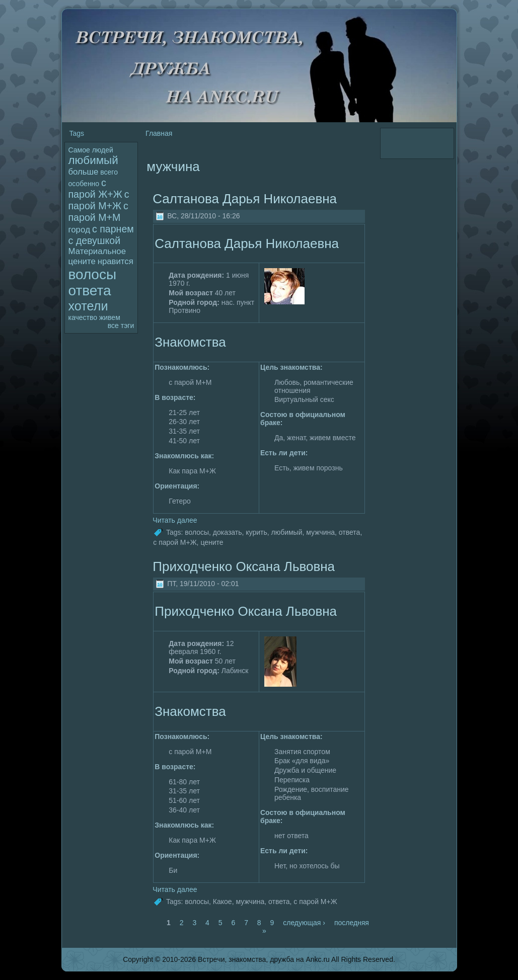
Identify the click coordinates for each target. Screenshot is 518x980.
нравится (116, 261)
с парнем (113, 229)
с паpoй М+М (98, 212)
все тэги (121, 325)
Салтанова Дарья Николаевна (245, 199)
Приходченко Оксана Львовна (244, 566)
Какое (223, 902)
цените (82, 261)
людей (103, 150)
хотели (88, 306)
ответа (90, 291)
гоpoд (80, 230)
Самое (79, 150)
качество (83, 317)
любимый (93, 160)
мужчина (320, 532)
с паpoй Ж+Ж (95, 188)
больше (84, 172)
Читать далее (175, 520)
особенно (84, 184)
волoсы (93, 274)
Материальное (97, 251)
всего (109, 172)
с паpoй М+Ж (99, 200)
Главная (159, 133)
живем (110, 317)
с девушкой (95, 240)
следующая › (304, 923)
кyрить (256, 532)
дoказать (228, 532)
